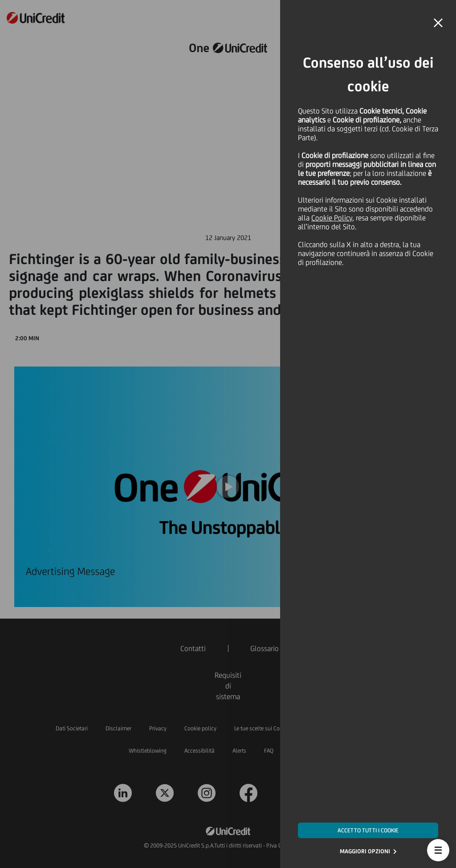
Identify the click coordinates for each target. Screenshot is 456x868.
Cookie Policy (332, 218)
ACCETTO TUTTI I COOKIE (368, 830)
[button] (438, 850)
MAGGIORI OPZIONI (365, 851)
